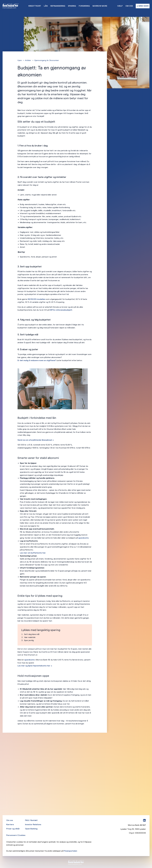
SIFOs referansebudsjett (61, 310)
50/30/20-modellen (37, 299)
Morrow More (100, 6)
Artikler (28, 60)
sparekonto (83, 538)
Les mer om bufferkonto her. (33, 553)
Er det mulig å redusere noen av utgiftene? (37, 360)
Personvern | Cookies (16, 835)
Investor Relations (33, 824)
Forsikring (84, 6)
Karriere (10, 824)
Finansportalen (71, 851)
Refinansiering (58, 6)
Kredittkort (35, 6)
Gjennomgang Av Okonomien (47, 60)
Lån (46, 6)
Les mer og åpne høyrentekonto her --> (35, 666)
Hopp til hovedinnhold (0, 0)
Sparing (72, 6)
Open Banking (31, 829)
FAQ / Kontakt (31, 820)
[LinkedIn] (144, 820)
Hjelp (120, 6)
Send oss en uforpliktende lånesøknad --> (36, 440)
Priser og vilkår (13, 829)
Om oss (129, 6)
